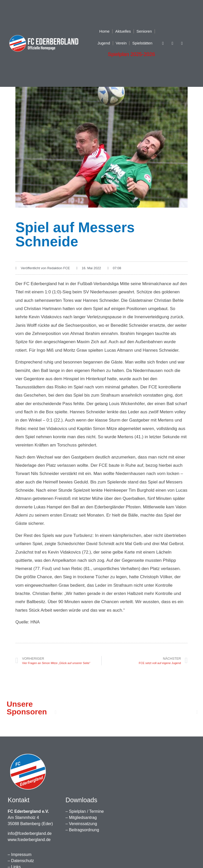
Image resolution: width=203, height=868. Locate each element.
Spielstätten (142, 43)
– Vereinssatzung (81, 824)
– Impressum (20, 855)
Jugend (104, 43)
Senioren (144, 31)
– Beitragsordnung (82, 830)
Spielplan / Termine (86, 811)
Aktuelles (123, 31)
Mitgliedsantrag (83, 818)
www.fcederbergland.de (29, 840)
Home (104, 31)
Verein (121, 43)
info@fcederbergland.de (30, 833)
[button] (56, 712)
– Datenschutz (21, 861)
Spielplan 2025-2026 (131, 54)
